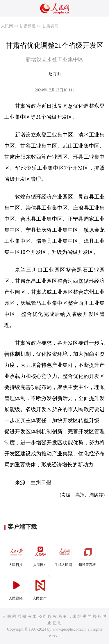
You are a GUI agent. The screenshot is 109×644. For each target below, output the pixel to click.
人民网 (7, 26)
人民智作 (40, 588)
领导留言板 (88, 554)
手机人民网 (64, 554)
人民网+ (40, 554)
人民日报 (16, 554)
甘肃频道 (28, 26)
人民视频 (16, 588)
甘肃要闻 (50, 26)
